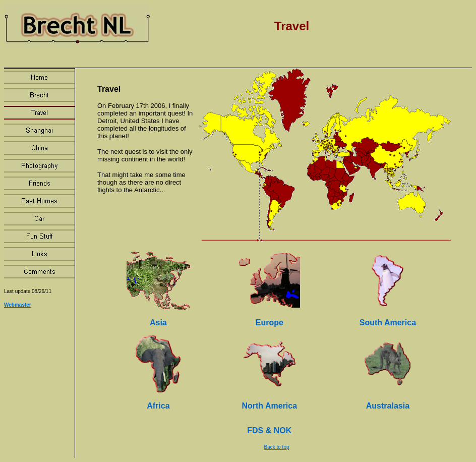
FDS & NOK (269, 430)
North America (269, 406)
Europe (270, 323)
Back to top (276, 447)
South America (388, 323)
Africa (158, 406)
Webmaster (18, 305)
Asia (158, 323)
